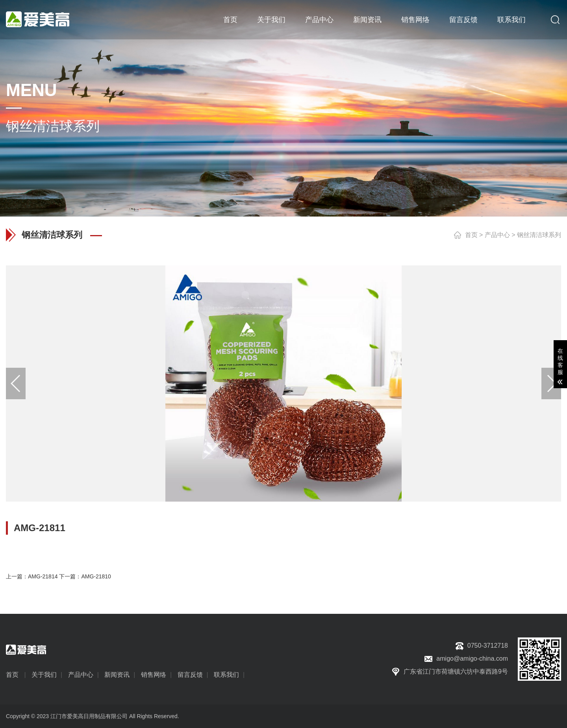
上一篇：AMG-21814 (32, 576)
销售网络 (415, 20)
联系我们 (511, 20)
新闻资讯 (367, 20)
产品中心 (319, 20)
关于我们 (271, 20)
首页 (230, 20)
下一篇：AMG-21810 (85, 576)
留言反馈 (463, 20)
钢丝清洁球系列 (539, 235)
